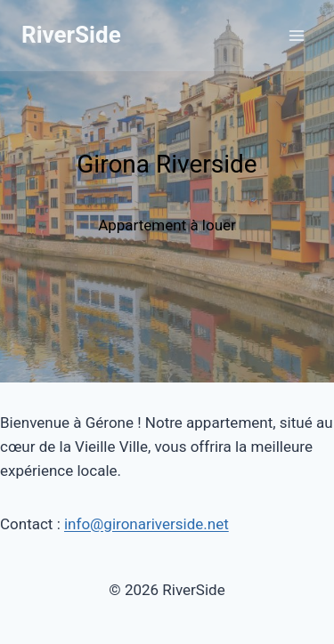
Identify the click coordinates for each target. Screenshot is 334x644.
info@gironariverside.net (147, 524)
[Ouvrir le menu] (296, 35)
